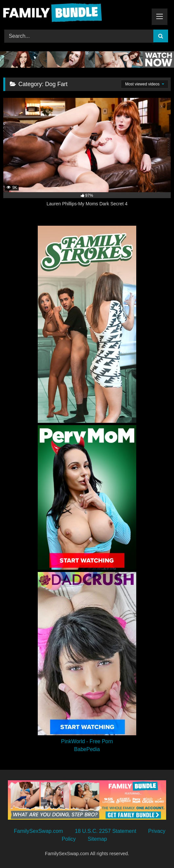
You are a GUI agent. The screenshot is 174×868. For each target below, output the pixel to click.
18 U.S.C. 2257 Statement (106, 831)
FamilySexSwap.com (38, 831)
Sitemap (97, 839)
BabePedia (87, 749)
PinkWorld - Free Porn (87, 741)
